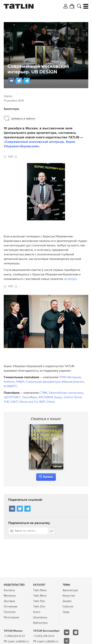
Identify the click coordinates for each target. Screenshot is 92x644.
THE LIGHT (11, 402)
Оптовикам (10, 607)
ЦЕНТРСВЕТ (12, 397)
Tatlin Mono (40, 596)
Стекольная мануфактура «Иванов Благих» (55, 382)
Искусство (69, 596)
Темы (66, 585)
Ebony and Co (29, 402)
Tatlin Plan (39, 601)
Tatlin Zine (39, 607)
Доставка (9, 601)
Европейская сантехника (66, 393)
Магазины (10, 596)
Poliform (9, 382)
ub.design (70, 279)
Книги (37, 612)
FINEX (20, 382)
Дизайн (67, 601)
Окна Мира (29, 397)
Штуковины (40, 617)
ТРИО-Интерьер (70, 377)
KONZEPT (10, 386)
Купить (46, 477)
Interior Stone (73, 397)
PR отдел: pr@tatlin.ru (16, 641)
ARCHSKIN (46, 397)
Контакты (9, 590)
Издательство (14, 585)
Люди (66, 612)
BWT (42, 402)
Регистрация (11, 617)
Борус (58, 397)
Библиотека (40, 623)
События (68, 607)
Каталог (39, 585)
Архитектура (12, 109)
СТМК (43, 393)
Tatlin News (40, 590)
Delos (51, 402)
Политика (10, 612)
